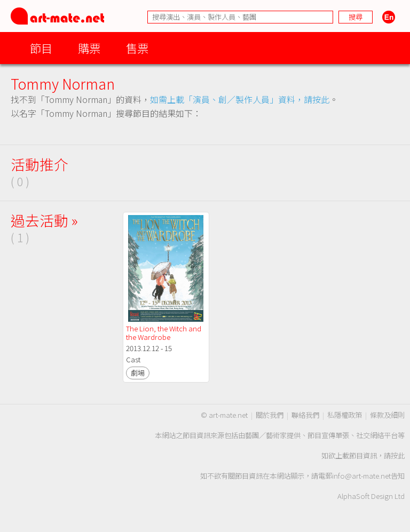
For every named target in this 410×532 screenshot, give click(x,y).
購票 (89, 48)
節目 (41, 48)
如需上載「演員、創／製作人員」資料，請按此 (240, 99)
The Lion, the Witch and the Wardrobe (164, 333)
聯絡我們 (305, 415)
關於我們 (270, 415)
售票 (137, 48)
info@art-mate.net (361, 476)
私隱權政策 (345, 415)
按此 (398, 455)
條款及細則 (387, 415)
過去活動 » (44, 220)
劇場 (138, 373)
